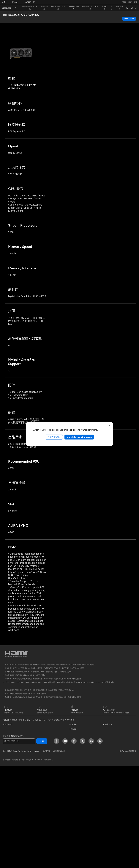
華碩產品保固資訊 (77, 794)
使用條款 (46, 853)
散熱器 (5, 822)
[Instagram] (56, 843)
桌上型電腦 (7, 779)
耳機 (37, 796)
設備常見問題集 (76, 829)
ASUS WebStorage (77, 756)
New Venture (75, 769)
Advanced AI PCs (110, 734)
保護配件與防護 (42, 809)
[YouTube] (65, 843)
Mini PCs (6, 787)
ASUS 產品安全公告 (77, 803)
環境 (105, 722)
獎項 (71, 726)
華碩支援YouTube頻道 (78, 807)
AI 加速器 (39, 726)
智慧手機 (6, 722)
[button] (4, 3)
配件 (4, 796)
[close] (109, 426)
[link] (70, 3)
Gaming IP (40, 826)
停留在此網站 (54, 437)
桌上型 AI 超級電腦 (43, 770)
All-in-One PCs (9, 775)
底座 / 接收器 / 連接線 (44, 817)
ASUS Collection (42, 830)
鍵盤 (37, 787)
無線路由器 (40, 743)
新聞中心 (73, 740)
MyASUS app (75, 820)
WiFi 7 (38, 735)
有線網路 (39, 756)
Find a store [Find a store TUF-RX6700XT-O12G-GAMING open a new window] (129, 14)
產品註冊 (73, 790)
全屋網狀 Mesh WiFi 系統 (46, 748)
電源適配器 (40, 813)
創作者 (5, 744)
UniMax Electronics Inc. (79, 760)
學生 (4, 748)
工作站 (5, 791)
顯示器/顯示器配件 (10, 766)
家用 (4, 735)
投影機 (5, 770)
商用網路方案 (41, 752)
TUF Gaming (40, 709)
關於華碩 (73, 718)
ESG (105, 718)
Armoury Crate (109, 768)
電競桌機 (6, 783)
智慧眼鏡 (6, 800)
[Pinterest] (100, 843)
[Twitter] (83, 843)
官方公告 (73, 722)
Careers (73, 773)
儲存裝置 (39, 718)
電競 (4, 753)
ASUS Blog (107, 738)
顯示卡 (5, 813)
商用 (4, 740)
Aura (105, 772)
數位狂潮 (106, 760)
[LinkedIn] (91, 843)
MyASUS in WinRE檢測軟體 (80, 824)
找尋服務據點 (75, 786)
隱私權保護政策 (59, 853)
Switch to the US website (79, 437)
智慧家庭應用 (41, 778)
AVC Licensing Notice (112, 764)
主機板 (5, 809)
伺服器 (38, 774)
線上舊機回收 (75, 816)
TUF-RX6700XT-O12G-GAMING (21, 10)
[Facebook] (74, 843)
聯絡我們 (73, 799)
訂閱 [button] (42, 843)
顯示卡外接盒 (41, 722)
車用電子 (106, 751)
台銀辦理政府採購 (10, 757)
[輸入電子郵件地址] (19, 843)
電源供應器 (7, 826)
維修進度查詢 (75, 781)
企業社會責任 (75, 735)
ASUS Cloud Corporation (80, 752)
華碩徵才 (73, 744)
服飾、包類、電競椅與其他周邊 (48, 804)
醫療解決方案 (8, 727)
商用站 (106, 747)
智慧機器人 (40, 761)
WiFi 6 (38, 739)
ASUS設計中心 (109, 743)
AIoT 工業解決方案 (43, 765)
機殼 (4, 818)
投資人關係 (74, 731)
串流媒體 (39, 800)
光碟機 (5, 831)
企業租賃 (73, 812)
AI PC (105, 730)
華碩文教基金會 (76, 764)
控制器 (38, 822)
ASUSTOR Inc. (75, 748)
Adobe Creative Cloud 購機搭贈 (116, 756)
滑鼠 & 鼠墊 (40, 791)
